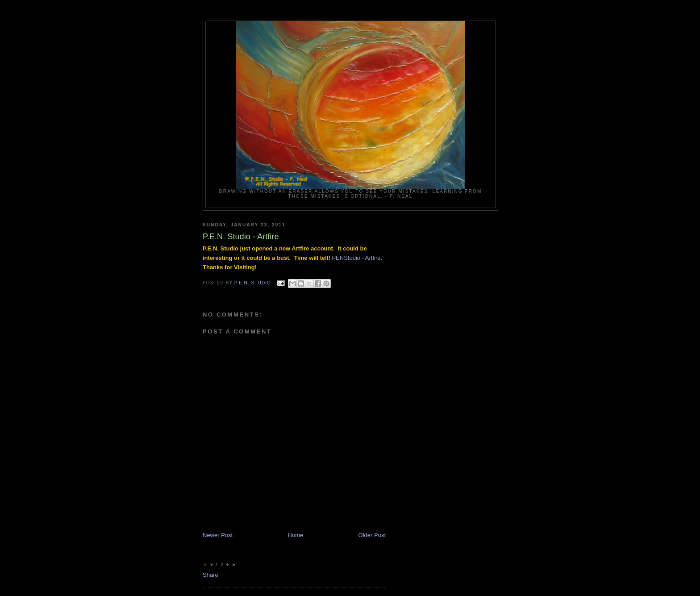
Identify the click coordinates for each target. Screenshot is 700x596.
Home (296, 535)
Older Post (372, 535)
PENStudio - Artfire (356, 258)
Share (210, 575)
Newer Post (218, 535)
